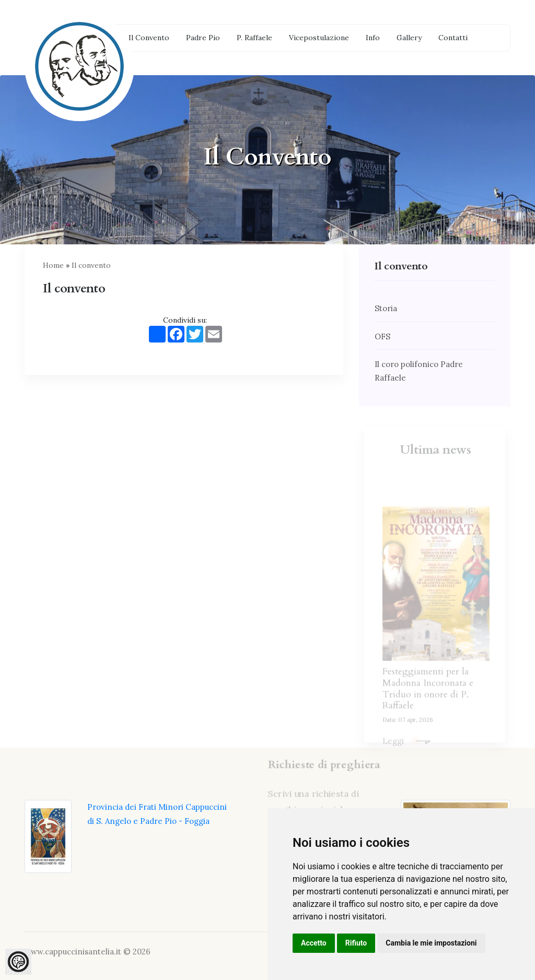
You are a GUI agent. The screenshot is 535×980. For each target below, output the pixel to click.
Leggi (406, 757)
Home (53, 265)
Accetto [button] (314, 943)
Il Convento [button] (149, 38)
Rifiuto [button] (356, 943)
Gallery (409, 38)
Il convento (91, 265)
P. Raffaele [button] (254, 38)
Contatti (453, 38)
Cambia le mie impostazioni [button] (431, 943)
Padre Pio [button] (203, 38)
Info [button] (373, 38)
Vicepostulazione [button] (319, 38)
